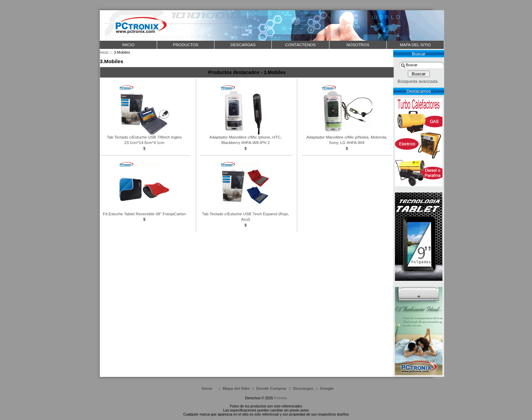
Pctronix (281, 398)
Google (327, 388)
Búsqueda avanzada (418, 81)
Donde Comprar (271, 388)
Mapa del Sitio (236, 388)
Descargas (303, 388)
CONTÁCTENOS (301, 45)
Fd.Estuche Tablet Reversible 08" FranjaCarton (144, 214)
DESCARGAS (243, 45)
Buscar (419, 54)
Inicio (128, 45)
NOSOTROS (358, 45)
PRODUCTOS (186, 45)
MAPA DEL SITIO (415, 45)
